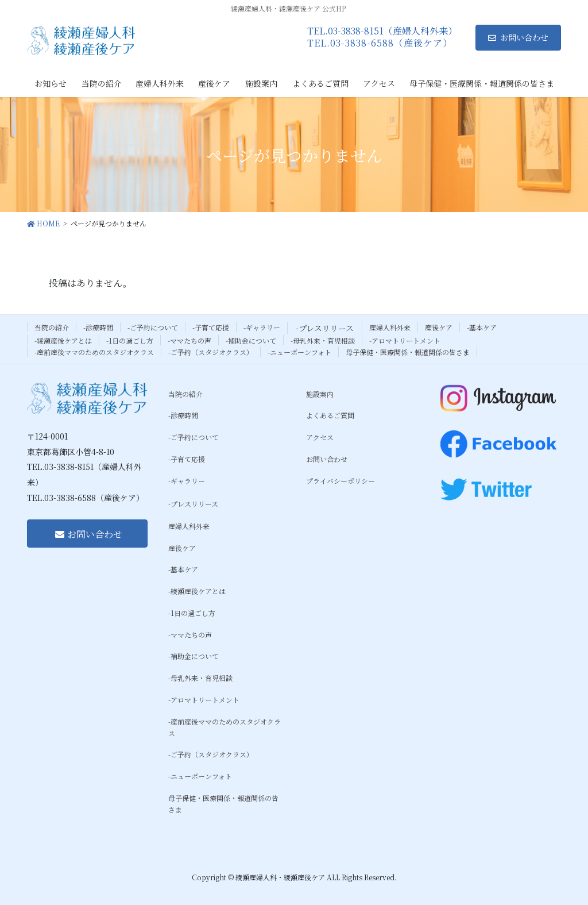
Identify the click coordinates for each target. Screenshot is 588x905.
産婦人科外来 (390, 327)
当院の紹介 (52, 327)
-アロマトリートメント (405, 340)
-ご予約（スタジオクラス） (211, 352)
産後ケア (439, 327)
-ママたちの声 (189, 340)
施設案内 (320, 394)
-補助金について (251, 340)
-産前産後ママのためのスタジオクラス (94, 352)
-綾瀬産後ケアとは (63, 340)
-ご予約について (153, 327)
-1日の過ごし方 (130, 340)
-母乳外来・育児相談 (323, 340)
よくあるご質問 (330, 415)
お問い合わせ (518, 37)
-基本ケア (482, 327)
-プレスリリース (325, 328)
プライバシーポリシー (341, 481)
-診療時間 (98, 327)
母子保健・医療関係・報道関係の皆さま (408, 352)
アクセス (320, 437)
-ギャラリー (262, 327)
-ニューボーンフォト (299, 352)
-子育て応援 (211, 327)
